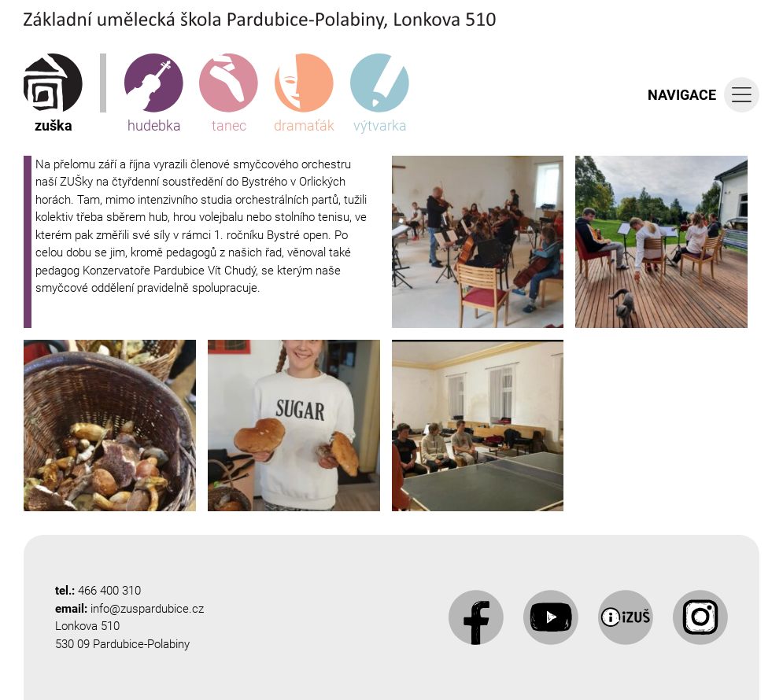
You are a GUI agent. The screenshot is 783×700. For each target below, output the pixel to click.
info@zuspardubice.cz (147, 609)
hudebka (154, 94)
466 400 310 (109, 591)
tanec (229, 94)
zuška (53, 94)
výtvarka (380, 94)
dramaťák (304, 94)
